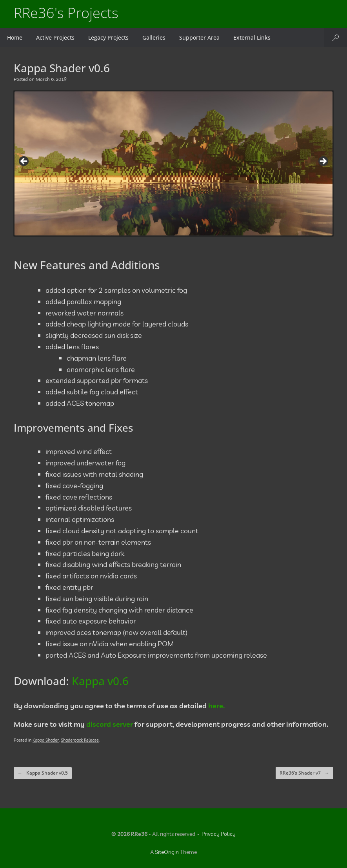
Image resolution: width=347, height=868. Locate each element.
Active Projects (55, 37)
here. (216, 706)
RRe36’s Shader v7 (304, 773)
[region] (173, 163)
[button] (335, 37)
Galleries (154, 37)
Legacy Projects (108, 37)
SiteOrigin (167, 852)
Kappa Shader (46, 740)
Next (323, 162)
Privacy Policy (219, 834)
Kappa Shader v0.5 (43, 773)
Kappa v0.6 (100, 681)
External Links (252, 37)
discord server (110, 724)
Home (15, 37)
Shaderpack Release (80, 740)
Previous (24, 162)
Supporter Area (199, 37)
